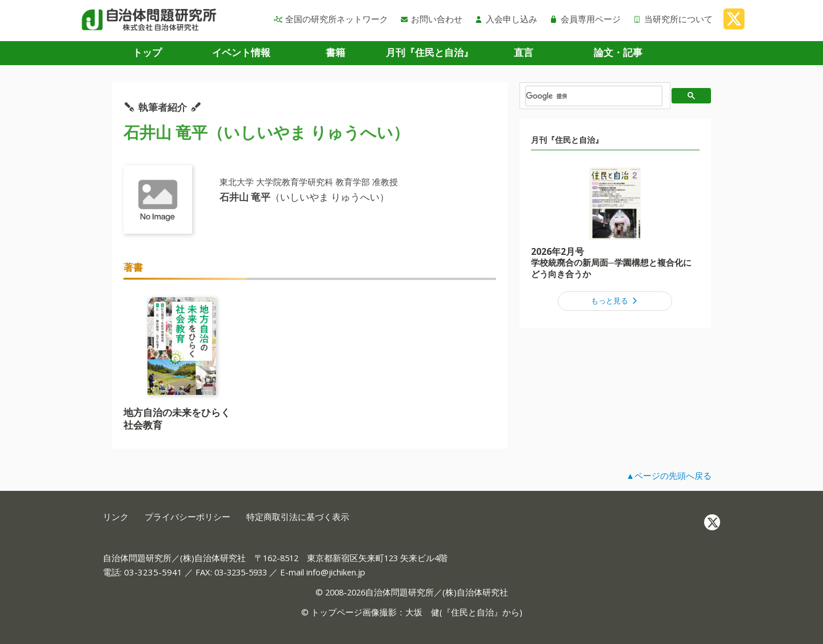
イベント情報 (241, 52)
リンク (116, 517)
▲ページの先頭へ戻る (669, 475)
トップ (147, 52)
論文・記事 (618, 52)
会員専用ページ (585, 19)
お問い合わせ (432, 19)
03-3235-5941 (153, 572)
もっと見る (615, 301)
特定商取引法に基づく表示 (298, 517)
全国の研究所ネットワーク (331, 19)
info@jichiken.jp (336, 572)
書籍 (335, 52)
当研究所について (673, 19)
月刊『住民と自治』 (430, 52)
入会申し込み (506, 19)
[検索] (594, 96)
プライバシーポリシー (187, 517)
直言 (524, 52)
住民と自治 (472, 612)
